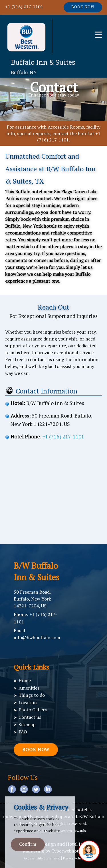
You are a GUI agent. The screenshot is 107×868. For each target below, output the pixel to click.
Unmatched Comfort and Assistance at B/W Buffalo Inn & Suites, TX (50, 168)
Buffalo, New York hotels (31, 226)
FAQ (23, 732)
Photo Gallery (33, 710)
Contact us (30, 717)
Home (25, 680)
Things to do (32, 695)
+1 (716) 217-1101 (24, 7)
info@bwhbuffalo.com (37, 637)
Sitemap (27, 725)
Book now (83, 7)
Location (28, 702)
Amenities (29, 688)
